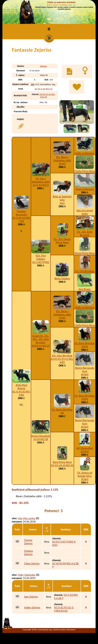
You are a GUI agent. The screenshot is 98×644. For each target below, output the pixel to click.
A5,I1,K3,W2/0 (41, 185)
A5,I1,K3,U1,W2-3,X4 (21, 219)
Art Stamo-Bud (85, 448)
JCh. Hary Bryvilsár (62, 356)
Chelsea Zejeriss (28, 553)
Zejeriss (44, 66)
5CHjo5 (85, 451)
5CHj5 (62, 164)
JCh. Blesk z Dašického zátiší (62, 159)
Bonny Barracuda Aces (85, 370)
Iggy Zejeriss (31, 597)
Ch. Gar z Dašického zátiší (41, 180)
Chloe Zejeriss (32, 563)
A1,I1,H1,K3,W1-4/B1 (21, 393)
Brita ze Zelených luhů (62, 198)
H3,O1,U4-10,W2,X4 (62, 465)
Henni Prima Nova (85, 253)
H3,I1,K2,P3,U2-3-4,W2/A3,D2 (64, 609)
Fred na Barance (85, 189)
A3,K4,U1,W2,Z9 (41, 346)
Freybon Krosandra (21, 213)
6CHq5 (85, 374)
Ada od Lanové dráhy (85, 212)
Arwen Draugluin (41, 436)
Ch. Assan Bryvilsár (62, 410)
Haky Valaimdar (27, 575)
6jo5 (62, 203)
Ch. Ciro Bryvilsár (85, 271)
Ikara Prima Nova (62, 462)
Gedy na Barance (85, 153)
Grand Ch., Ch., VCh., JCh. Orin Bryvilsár (41, 339)
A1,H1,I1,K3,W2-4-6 (43, 89)
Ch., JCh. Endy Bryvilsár (85, 233)
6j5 (62, 413)
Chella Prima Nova (85, 171)
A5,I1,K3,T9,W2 (41, 262)
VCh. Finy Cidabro (41, 257)
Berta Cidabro (62, 279)
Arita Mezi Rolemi (21, 387)
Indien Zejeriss (32, 607)
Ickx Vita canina (27, 518)
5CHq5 (85, 479)
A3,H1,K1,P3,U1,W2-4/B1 (62, 361)
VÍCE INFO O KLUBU (64, 11)
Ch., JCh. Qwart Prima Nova (62, 241)
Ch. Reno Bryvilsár (85, 343)
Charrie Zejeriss (28, 542)
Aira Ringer (85, 289)
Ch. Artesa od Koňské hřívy (85, 474)
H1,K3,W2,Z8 (41, 439)
